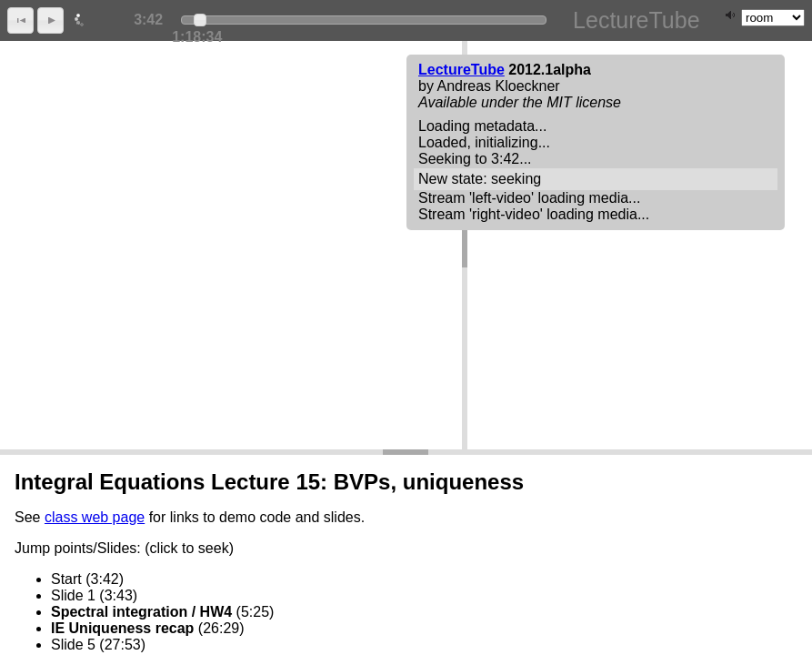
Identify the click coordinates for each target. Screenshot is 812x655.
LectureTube (461, 70)
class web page (95, 517)
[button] (20, 20)
